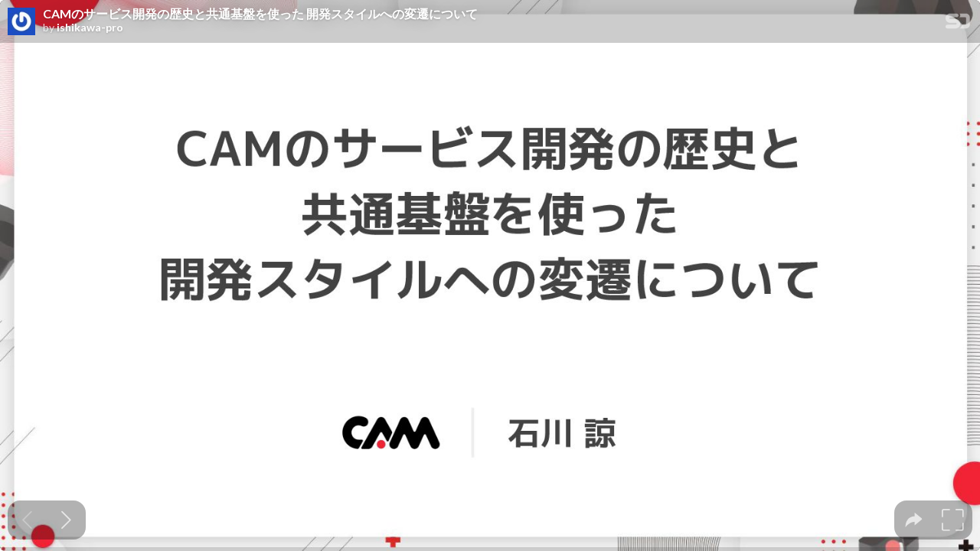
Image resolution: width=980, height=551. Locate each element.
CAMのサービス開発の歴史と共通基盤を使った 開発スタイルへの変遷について (260, 14)
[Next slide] (66, 520)
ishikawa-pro (90, 28)
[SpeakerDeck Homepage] (958, 24)
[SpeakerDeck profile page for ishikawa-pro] (21, 22)
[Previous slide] (27, 520)
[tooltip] (914, 520)
